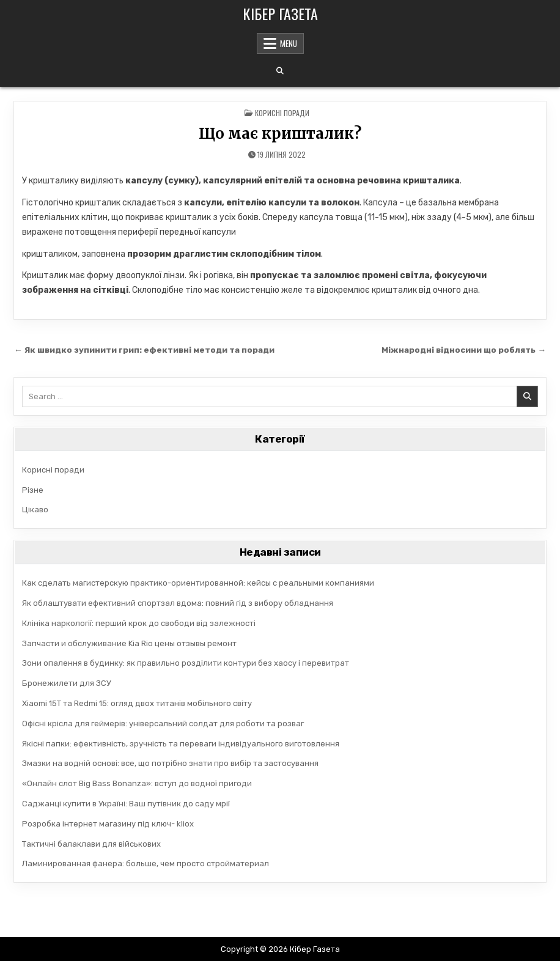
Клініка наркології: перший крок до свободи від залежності (139, 623)
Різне (33, 490)
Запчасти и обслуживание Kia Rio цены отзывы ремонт (129, 643)
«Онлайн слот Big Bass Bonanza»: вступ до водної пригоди (137, 783)
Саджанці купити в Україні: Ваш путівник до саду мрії (126, 804)
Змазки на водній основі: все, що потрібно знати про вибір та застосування (170, 763)
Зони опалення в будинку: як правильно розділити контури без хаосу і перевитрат (186, 663)
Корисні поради (282, 113)
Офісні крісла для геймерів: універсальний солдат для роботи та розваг (163, 724)
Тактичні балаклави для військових (91, 844)
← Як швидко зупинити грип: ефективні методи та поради (144, 350)
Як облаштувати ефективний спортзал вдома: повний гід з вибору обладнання (178, 603)
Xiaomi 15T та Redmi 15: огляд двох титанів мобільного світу (137, 703)
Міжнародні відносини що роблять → (464, 350)
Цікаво (35, 510)
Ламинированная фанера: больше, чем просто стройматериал (146, 863)
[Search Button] (280, 71)
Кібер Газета (280, 13)
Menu (289, 43)
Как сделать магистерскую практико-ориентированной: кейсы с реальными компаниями (198, 583)
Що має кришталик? (280, 134)
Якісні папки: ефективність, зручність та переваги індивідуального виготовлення (181, 744)
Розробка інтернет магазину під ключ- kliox (108, 824)
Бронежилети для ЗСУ (67, 683)
